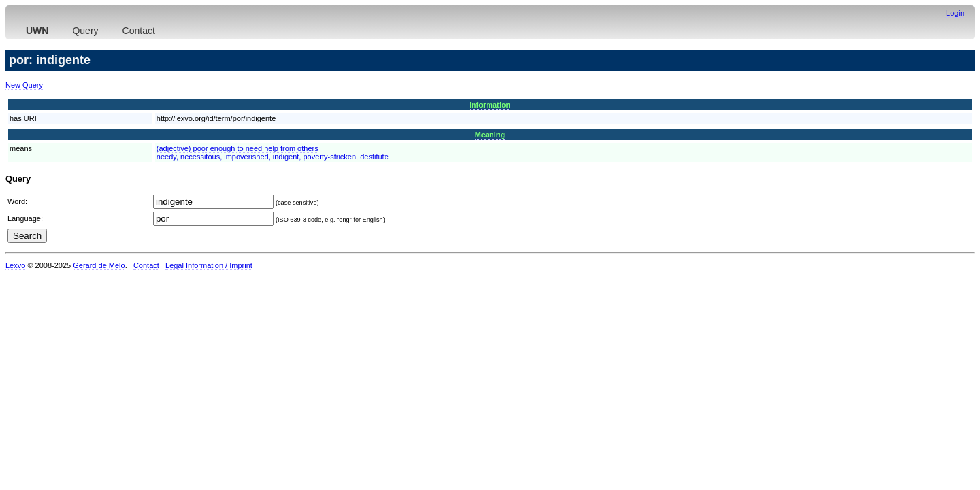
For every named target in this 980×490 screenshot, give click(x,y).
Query (85, 31)
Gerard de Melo (99, 265)
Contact (139, 31)
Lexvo (15, 265)
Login (955, 13)
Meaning (490, 135)
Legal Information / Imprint (209, 265)
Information (490, 105)
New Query (24, 85)
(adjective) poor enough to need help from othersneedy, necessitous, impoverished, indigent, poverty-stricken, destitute (273, 152)
